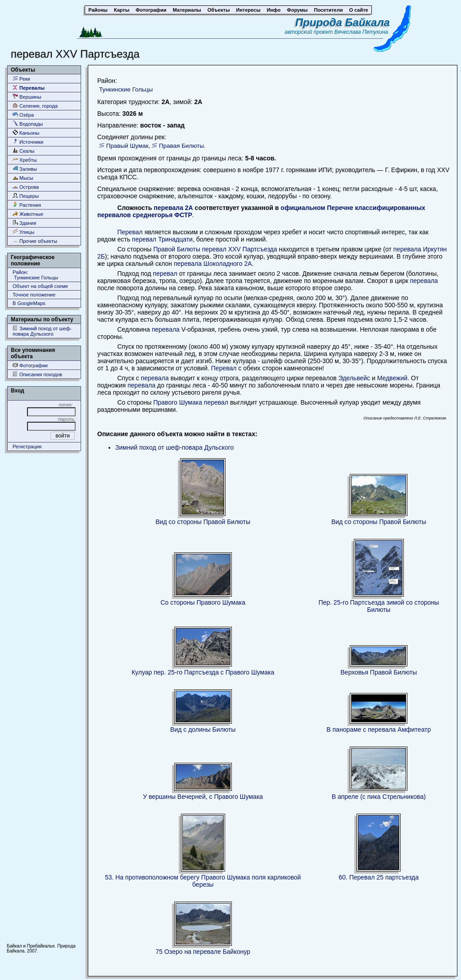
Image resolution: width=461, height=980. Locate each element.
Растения (27, 205)
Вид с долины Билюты (203, 729)
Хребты (25, 160)
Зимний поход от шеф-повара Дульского (42, 331)
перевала (424, 281)
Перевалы (29, 88)
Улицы (23, 232)
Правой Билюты (176, 249)
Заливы (25, 169)
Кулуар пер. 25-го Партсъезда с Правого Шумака (203, 672)
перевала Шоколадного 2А (213, 264)
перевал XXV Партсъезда (240, 249)
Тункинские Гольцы (126, 89)
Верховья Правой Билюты (379, 672)
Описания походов (37, 374)
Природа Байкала (343, 22)
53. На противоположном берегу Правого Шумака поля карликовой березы (203, 881)
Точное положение (34, 295)
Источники (28, 142)
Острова (26, 187)
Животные (28, 214)
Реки (21, 79)
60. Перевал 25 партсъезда (379, 877)
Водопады (28, 124)
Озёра (23, 115)
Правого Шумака (177, 402)
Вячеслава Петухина (361, 32)
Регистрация (27, 447)
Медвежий (392, 378)
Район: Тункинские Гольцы (35, 275)
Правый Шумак (127, 146)
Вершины (27, 97)
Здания (24, 223)
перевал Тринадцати (162, 239)
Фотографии (30, 365)
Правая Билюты (181, 146)
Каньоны (26, 133)
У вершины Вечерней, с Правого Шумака (203, 797)
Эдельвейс (354, 378)
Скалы (24, 151)
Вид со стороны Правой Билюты (203, 522)
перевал (165, 273)
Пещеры (26, 196)
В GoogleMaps (29, 303)
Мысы (23, 178)
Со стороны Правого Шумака (203, 602)
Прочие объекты (35, 241)
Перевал (130, 232)
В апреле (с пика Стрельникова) (379, 797)
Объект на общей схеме (40, 286)
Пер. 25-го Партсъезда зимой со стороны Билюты (379, 606)
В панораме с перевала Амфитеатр (379, 729)
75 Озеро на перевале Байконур (203, 952)
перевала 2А (173, 208)
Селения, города (35, 106)
